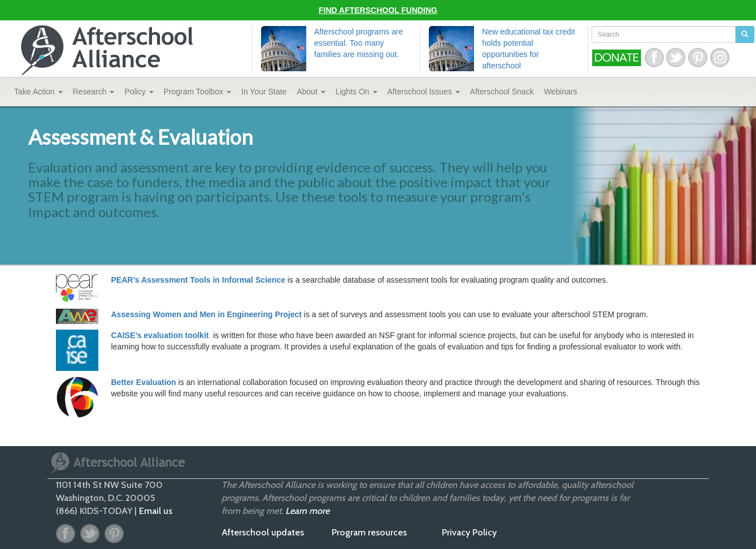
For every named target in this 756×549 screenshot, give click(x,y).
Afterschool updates (263, 532)
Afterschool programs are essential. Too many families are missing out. (359, 43)
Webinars (561, 92)
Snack (502, 92)
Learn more (307, 511)
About (311, 92)
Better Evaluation (144, 382)
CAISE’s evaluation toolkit (161, 335)
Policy (139, 92)
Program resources (369, 532)
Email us (156, 511)
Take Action (38, 92)
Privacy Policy (469, 532)
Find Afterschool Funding (378, 10)
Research (94, 92)
